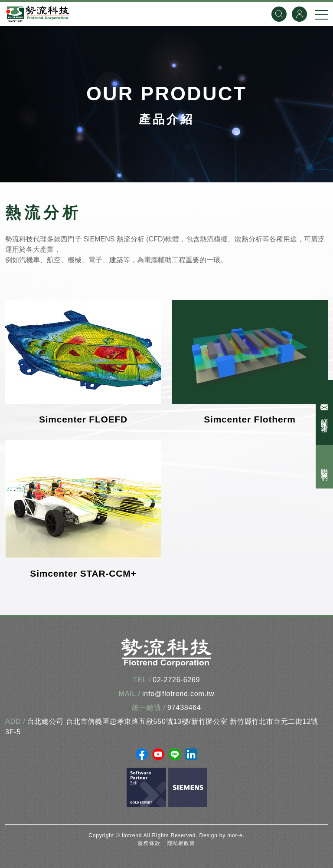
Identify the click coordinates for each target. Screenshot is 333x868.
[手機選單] (321, 14)
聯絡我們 (325, 467)
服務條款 (149, 843)
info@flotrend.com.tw (178, 694)
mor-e (235, 835)
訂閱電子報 (325, 413)
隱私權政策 (181, 843)
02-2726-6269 (176, 680)
